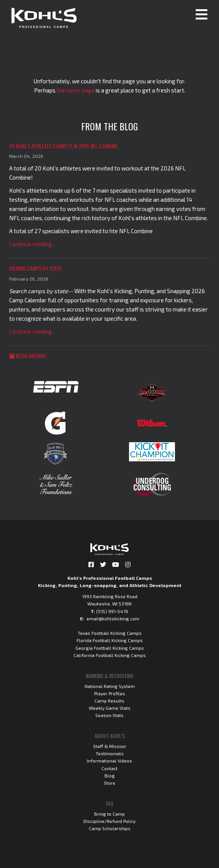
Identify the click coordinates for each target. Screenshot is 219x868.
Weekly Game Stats (110, 708)
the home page (76, 90)
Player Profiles (110, 693)
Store (109, 783)
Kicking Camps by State (35, 268)
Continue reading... (32, 244)
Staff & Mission (109, 746)
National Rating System (110, 686)
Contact (109, 768)
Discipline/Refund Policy (109, 821)
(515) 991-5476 (112, 611)
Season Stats (109, 715)
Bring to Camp (109, 814)
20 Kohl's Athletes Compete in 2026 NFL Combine (63, 146)
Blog (110, 776)
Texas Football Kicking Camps (110, 633)
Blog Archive (28, 356)
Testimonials (110, 753)
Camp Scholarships (110, 828)
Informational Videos (109, 761)
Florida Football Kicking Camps (110, 640)
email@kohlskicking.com (113, 618)
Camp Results (109, 701)
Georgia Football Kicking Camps (110, 648)
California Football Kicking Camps (110, 655)
